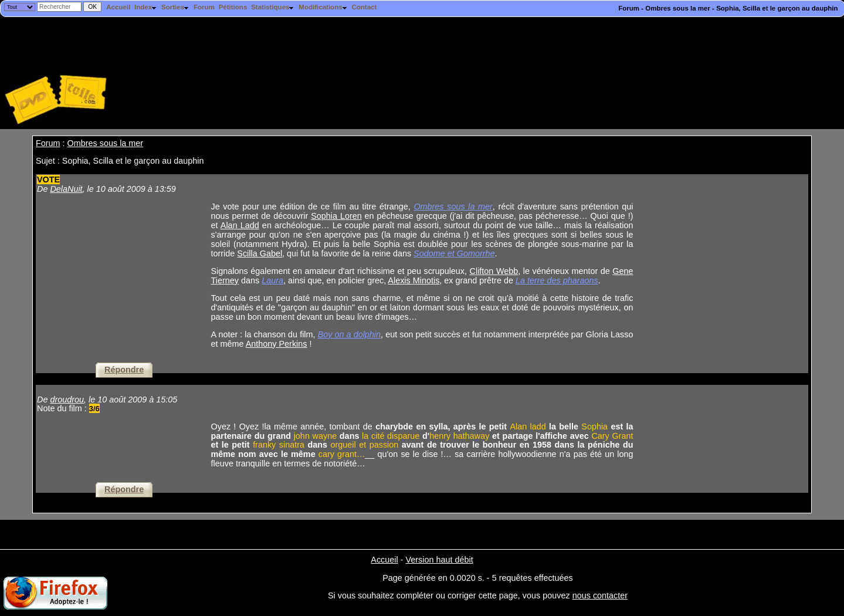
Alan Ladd (240, 225)
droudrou (67, 400)
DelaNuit (66, 189)
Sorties (175, 7)
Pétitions (233, 7)
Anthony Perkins (277, 344)
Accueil (118, 7)
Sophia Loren (336, 216)
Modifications (323, 7)
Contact (364, 7)
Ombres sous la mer (106, 143)
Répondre (124, 370)
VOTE (48, 180)
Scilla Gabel (260, 253)
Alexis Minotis (413, 280)
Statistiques (273, 7)
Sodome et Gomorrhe (454, 253)
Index (146, 7)
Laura (272, 280)
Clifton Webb (494, 271)
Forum (204, 7)
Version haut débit (439, 560)
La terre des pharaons (557, 280)
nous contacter (600, 595)
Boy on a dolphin (349, 334)
